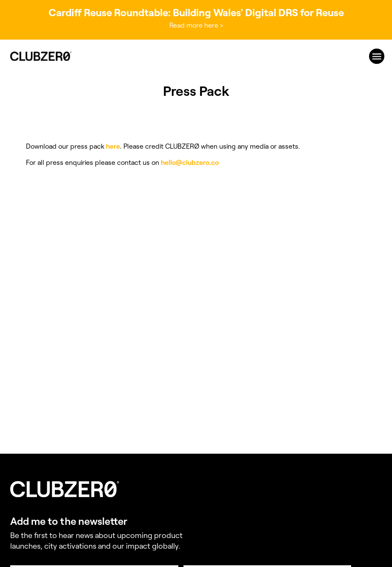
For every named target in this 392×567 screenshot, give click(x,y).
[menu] (377, 56)
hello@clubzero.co (190, 163)
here (113, 146)
